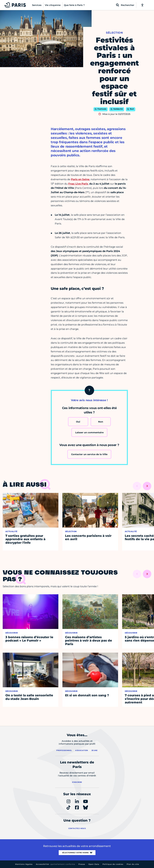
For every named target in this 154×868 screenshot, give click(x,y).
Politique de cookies (113, 864)
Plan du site (133, 864)
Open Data (94, 864)
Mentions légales (24, 864)
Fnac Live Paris (78, 184)
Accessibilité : (55, 864)
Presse (82, 864)
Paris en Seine (80, 179)
